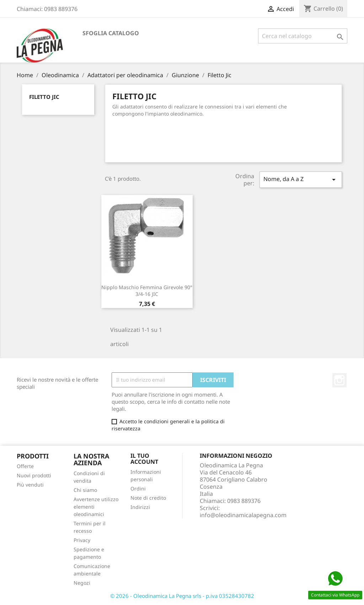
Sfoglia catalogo (111, 33)
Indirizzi (140, 507)
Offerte (25, 466)
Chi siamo (85, 490)
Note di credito (148, 498)
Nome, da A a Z (301, 179)
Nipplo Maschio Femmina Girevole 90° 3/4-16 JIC (147, 291)
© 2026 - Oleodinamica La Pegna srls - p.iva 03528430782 (182, 596)
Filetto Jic (44, 97)
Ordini (138, 489)
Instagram (339, 380)
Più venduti (30, 485)
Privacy (82, 540)
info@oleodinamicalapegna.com (243, 515)
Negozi (82, 583)
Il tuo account (144, 459)
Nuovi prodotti (34, 475)
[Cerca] (303, 36)
